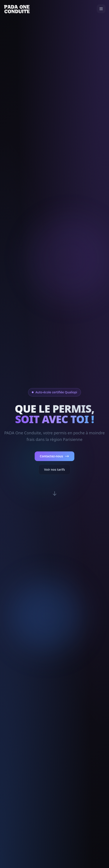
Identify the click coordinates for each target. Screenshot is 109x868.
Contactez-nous (55, 456)
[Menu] (101, 9)
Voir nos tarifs (54, 469)
